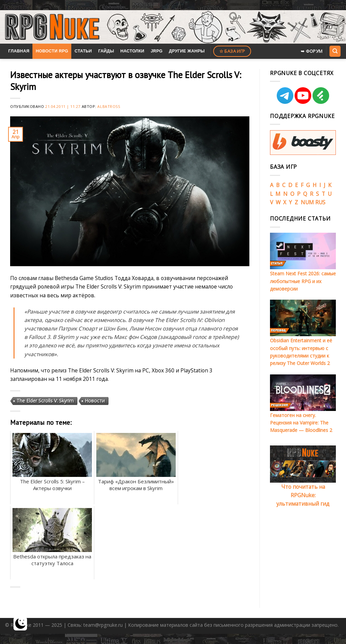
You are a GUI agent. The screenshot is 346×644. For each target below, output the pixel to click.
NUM (307, 202)
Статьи (83, 51)
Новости (95, 401)
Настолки (132, 51)
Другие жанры (187, 51)
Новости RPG (52, 51)
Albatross (109, 106)
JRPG (157, 51)
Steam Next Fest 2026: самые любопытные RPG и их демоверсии (303, 281)
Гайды (106, 51)
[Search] (335, 51)
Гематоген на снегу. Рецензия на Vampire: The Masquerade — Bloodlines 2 (301, 423)
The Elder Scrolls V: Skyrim (45, 401)
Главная (19, 51)
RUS (320, 202)
